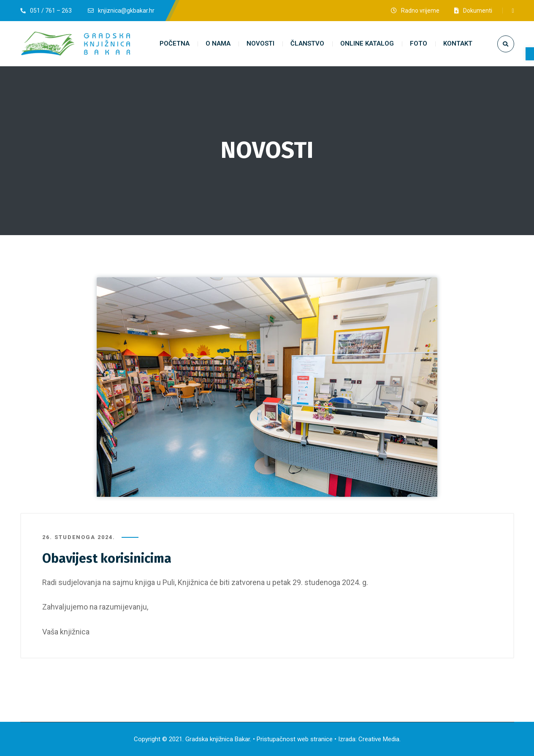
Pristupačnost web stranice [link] (295, 739)
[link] (530, 54)
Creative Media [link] (379, 739)
